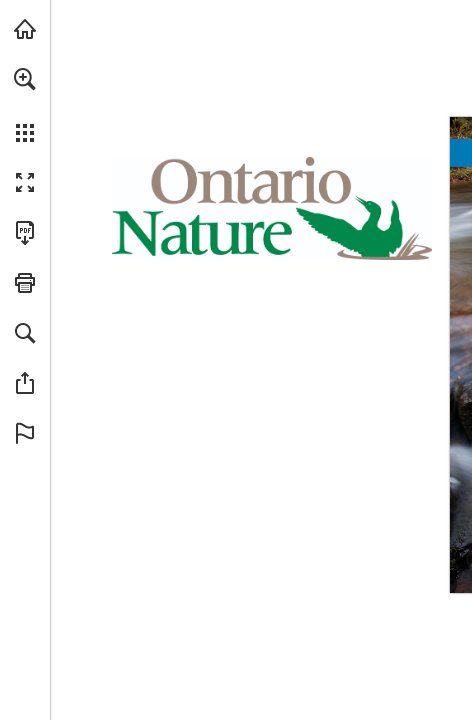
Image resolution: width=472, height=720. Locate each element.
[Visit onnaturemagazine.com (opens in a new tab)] (25, 29)
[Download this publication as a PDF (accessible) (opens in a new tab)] (25, 233)
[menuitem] (25, 105)
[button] (25, 79)
